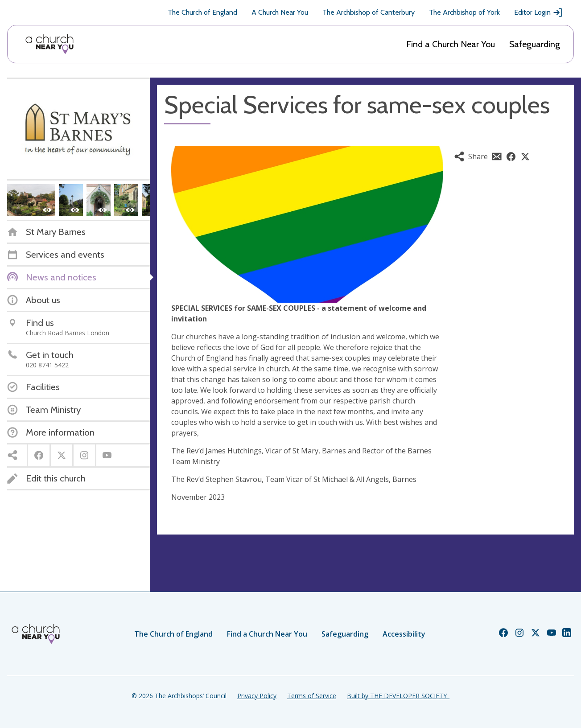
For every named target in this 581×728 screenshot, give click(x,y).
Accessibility (404, 634)
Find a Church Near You (451, 44)
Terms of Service (312, 696)
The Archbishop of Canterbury (369, 12)
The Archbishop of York (464, 12)
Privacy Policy (257, 696)
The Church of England (202, 12)
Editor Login (539, 12)
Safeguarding (535, 44)
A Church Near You (280, 12)
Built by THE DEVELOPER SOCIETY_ (398, 696)
